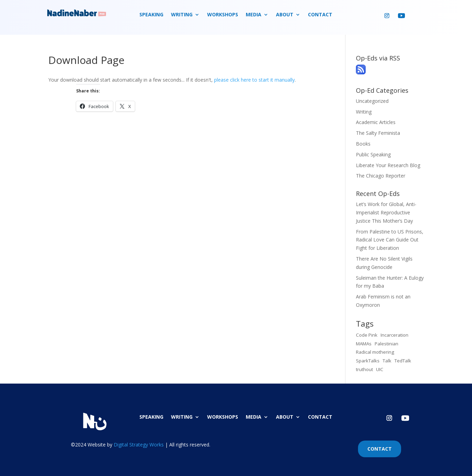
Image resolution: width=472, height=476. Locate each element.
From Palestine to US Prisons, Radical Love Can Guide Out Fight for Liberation (390, 240)
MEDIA (254, 15)
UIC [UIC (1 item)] (380, 369)
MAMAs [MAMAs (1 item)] (364, 344)
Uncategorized (372, 101)
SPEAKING (151, 15)
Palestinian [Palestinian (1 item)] (386, 344)
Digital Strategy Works (139, 445)
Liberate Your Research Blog (388, 165)
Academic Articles (376, 122)
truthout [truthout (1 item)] (364, 369)
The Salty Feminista (378, 133)
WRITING (182, 15)
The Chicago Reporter (381, 176)
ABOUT (285, 15)
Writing (364, 112)
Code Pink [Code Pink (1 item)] (367, 335)
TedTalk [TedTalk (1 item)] (403, 361)
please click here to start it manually (254, 80)
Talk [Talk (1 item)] (387, 361)
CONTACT (320, 15)
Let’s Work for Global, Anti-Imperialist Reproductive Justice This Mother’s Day (386, 212)
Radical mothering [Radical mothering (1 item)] (375, 352)
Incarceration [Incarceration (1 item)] (394, 335)
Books (363, 144)
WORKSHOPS (223, 15)
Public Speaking (373, 154)
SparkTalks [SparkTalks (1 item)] (368, 361)
